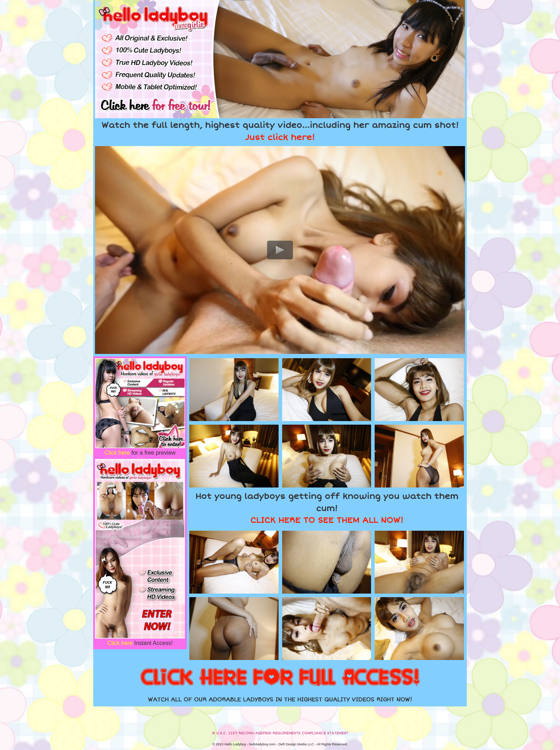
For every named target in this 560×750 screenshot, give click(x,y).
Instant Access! (140, 643)
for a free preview (140, 453)
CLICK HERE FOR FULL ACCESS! (280, 678)
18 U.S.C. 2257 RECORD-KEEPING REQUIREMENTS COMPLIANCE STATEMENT (280, 733)
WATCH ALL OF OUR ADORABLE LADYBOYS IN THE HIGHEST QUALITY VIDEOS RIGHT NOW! (280, 700)
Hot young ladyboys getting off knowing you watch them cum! (327, 508)
